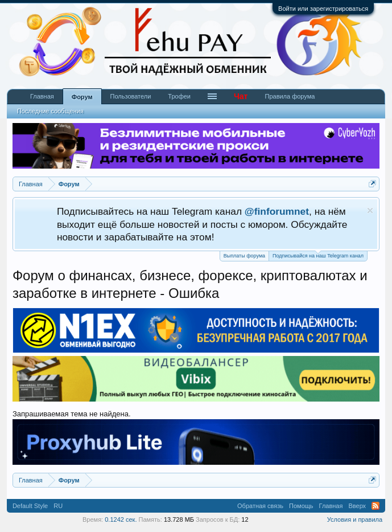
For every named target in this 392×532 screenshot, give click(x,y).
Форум (82, 97)
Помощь (301, 506)
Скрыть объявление (370, 210)
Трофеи (179, 96)
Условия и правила (355, 519)
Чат (241, 96)
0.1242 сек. (121, 519)
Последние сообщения (50, 111)
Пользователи (131, 96)
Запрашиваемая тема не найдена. (72, 414)
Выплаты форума (244, 256)
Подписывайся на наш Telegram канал (318, 255)
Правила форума (290, 96)
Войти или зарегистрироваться (323, 9)
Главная (42, 96)
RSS (376, 506)
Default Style (30, 506)
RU (58, 506)
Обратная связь (260, 506)
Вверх (357, 506)
